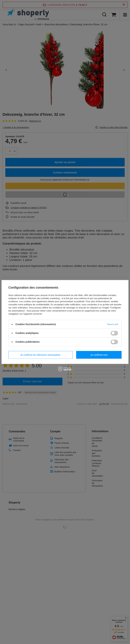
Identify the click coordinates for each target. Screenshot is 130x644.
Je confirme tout (99, 355)
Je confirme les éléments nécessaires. (41, 355)
